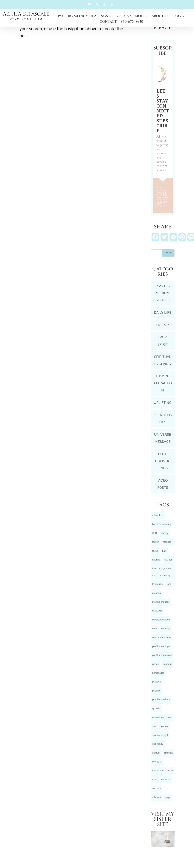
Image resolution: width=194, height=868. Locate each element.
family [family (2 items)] (156, 542)
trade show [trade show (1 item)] (158, 771)
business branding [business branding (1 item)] (162, 524)
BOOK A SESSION (130, 17)
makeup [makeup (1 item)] (156, 593)
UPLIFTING (163, 403)
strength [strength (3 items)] (168, 753)
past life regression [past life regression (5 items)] (162, 655)
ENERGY (163, 325)
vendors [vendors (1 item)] (156, 788)
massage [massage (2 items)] (157, 611)
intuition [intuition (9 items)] (168, 560)
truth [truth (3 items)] (155, 780)
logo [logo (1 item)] (169, 584)
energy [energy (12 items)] (165, 533)
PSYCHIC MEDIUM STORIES (163, 293)
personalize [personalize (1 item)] (158, 673)
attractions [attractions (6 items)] (158, 515)
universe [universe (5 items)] (166, 780)
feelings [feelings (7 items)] (167, 542)
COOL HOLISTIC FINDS (163, 461)
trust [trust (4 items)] (171, 771)
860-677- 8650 (132, 22)
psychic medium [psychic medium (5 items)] (161, 700)
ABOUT (158, 17)
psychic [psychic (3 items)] (156, 691)
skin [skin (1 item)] (170, 717)
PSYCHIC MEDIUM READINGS (83, 17)
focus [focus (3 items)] (155, 551)
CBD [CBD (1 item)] (155, 533)
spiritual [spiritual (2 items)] (164, 726)
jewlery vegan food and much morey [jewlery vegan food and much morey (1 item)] (162, 572)
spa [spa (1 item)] (154, 726)
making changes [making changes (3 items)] (161, 602)
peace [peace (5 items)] (156, 664)
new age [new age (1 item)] (166, 629)
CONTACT (108, 22)
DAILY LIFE (163, 312)
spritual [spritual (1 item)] (156, 753)
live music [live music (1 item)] (158, 584)
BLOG (176, 17)
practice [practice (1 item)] (157, 682)
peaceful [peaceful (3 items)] (168, 664)
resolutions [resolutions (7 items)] (158, 717)
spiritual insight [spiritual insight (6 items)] (160, 735)
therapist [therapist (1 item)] (157, 762)
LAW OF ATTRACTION (163, 383)
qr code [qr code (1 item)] (156, 709)
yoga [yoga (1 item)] (167, 797)
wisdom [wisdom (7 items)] (156, 797)
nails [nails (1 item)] (155, 629)
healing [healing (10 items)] (156, 560)
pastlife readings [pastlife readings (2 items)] (161, 646)
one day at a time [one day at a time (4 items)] (161, 637)
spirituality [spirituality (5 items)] (158, 744)
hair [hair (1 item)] (164, 551)
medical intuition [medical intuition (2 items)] (161, 620)
